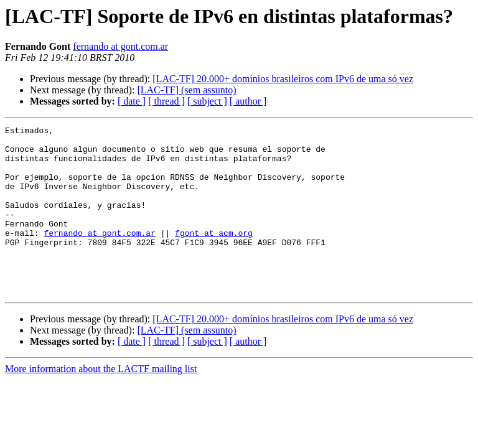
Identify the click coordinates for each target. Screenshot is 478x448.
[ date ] (132, 101)
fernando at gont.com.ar (120, 46)
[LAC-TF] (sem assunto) (186, 90)
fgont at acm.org (214, 255)
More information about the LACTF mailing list (101, 402)
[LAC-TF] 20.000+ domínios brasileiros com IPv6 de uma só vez (283, 79)
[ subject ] (207, 101)
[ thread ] (166, 101)
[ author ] (248, 101)
